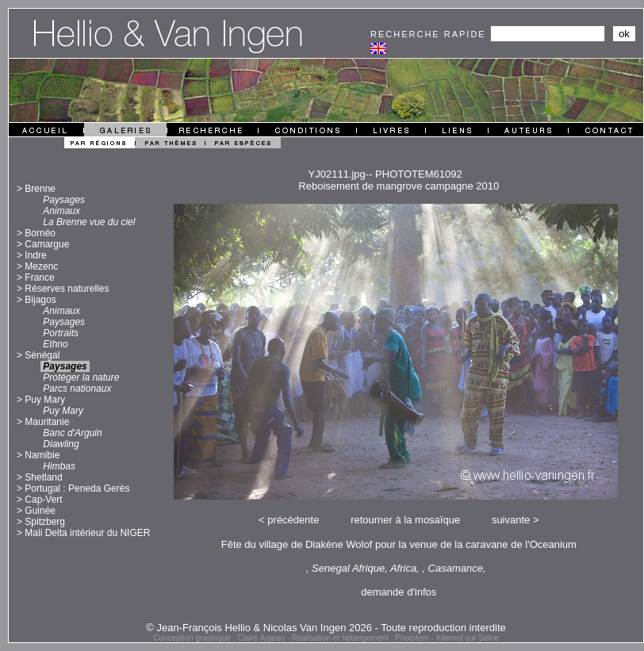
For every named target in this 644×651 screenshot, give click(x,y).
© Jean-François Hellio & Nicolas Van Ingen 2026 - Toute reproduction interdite (326, 628)
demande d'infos (399, 592)
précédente (293, 520)
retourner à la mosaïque (405, 520)
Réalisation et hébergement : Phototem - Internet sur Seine (395, 638)
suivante (511, 520)
